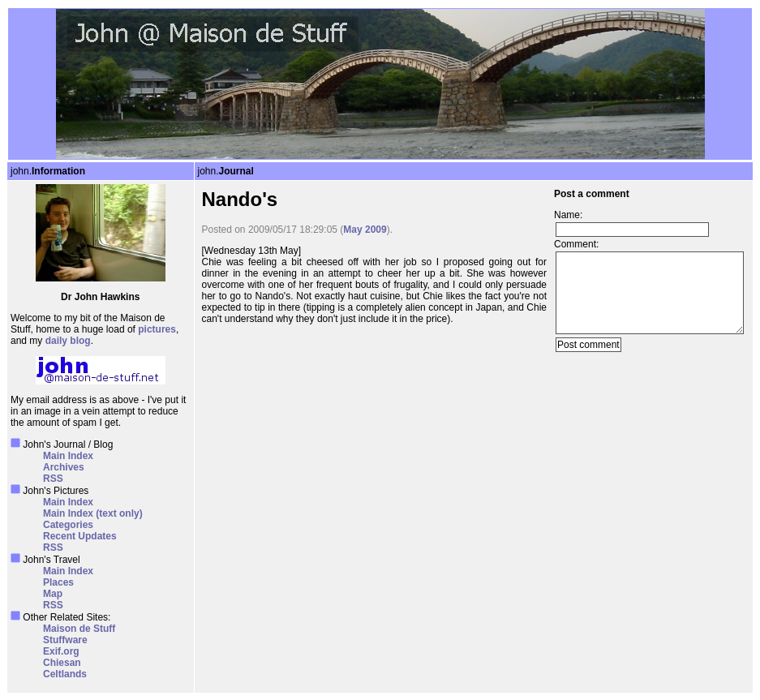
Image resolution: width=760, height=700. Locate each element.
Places (58, 582)
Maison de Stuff (79, 629)
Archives (64, 467)
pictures (157, 329)
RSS (53, 479)
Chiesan (62, 663)
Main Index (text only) (93, 513)
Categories (68, 525)
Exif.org (61, 651)
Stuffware (65, 640)
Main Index (68, 456)
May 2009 (365, 230)
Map (53, 594)
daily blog (68, 341)
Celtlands (65, 674)
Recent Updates (80, 536)
